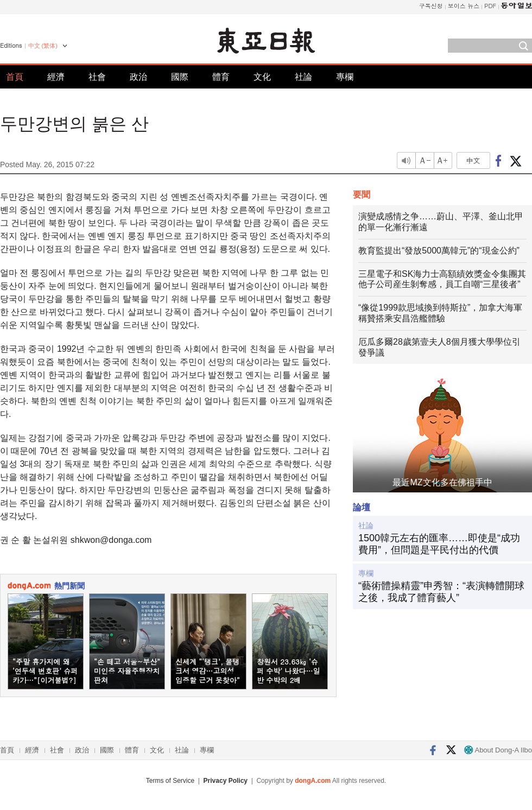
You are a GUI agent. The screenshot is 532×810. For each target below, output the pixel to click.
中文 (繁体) (43, 46)
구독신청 (431, 6)
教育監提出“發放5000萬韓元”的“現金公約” (439, 251)
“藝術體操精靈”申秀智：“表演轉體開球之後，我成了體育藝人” (441, 592)
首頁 (15, 77)
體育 (221, 77)
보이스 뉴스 (464, 6)
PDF (490, 6)
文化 (262, 77)
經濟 (56, 77)
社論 (303, 77)
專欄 (345, 77)
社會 (97, 77)
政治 (138, 77)
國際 (180, 77)
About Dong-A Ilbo (498, 750)
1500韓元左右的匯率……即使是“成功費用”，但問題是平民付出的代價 (439, 544)
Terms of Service (170, 781)
